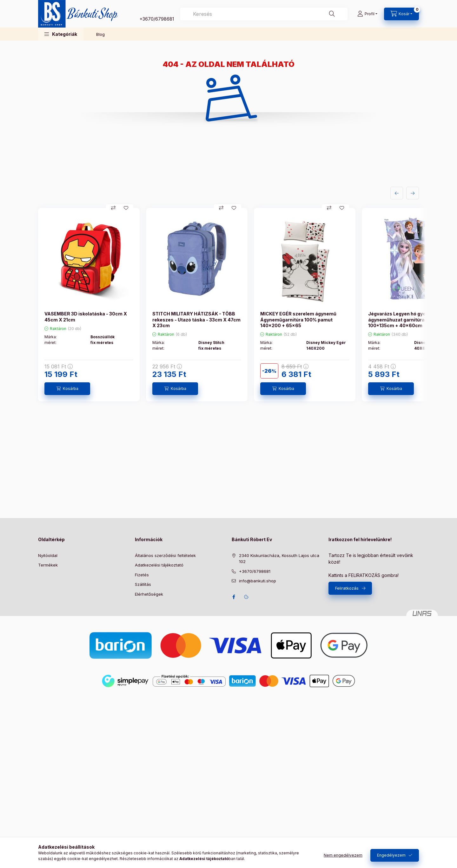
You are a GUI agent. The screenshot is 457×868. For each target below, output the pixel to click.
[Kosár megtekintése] (401, 14)
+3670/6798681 (157, 19)
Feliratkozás (347, 588)
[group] (228, 305)
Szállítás (143, 584)
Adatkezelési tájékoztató (159, 565)
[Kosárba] (67, 389)
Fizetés (142, 575)
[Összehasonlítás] (113, 208)
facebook (234, 597)
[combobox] (264, 14)
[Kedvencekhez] (126, 208)
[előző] (397, 193)
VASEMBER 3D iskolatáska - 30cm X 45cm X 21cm (86, 317)
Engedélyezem (391, 855)
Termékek (48, 565)
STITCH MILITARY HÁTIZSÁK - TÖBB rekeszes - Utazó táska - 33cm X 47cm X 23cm (196, 319)
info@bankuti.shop (258, 581)
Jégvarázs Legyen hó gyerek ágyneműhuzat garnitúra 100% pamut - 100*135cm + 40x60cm (413, 319)
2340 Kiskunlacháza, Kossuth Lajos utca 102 (279, 559)
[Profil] (367, 14)
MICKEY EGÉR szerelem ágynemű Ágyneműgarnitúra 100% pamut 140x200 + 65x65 (298, 319)
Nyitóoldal (48, 555)
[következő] (413, 193)
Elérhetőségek (149, 594)
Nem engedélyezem (343, 855)
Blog (100, 34)
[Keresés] (332, 14)
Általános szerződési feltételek (165, 555)
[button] (61, 34)
